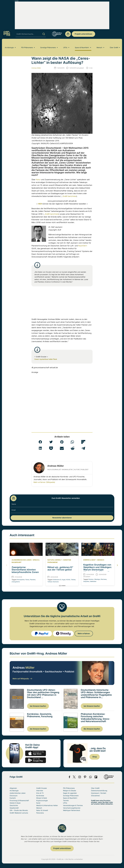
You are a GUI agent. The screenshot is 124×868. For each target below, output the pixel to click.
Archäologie (9, 44)
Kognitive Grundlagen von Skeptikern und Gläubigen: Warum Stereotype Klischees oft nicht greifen (98, 568)
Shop (95, 757)
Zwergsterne (16, 582)
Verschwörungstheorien (72, 808)
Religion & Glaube (70, 791)
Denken (91, 579)
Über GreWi (114, 44)
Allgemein (13, 788)
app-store (36, 753)
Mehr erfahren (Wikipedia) (44, 482)
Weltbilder (93, 581)
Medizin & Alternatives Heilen (47, 805)
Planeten (33, 580)
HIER (40, 204)
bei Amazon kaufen (38, 706)
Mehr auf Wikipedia (22, 679)
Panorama (40, 813)
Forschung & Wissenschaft (19, 801)
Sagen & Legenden (70, 793)
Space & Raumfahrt (82, 44)
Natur (38, 180)
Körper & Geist (90, 560)
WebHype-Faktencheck (72, 810)
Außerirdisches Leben (22, 560)
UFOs (65, 44)
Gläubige (97, 579)
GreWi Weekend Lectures (19, 813)
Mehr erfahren (84, 634)
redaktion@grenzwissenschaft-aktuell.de (68, 34)
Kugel (64, 580)
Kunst (38, 803)
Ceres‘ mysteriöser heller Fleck (46, 359)
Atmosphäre (21, 580)
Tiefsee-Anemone (53, 582)
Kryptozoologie (42, 801)
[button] (40, 442)
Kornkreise (40, 796)
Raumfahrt (83, 246)
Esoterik (13, 798)
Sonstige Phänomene (48, 44)
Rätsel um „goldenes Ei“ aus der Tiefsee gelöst (60, 568)
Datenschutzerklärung (99, 791)
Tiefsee (73, 580)
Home (12, 49)
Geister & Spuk (15, 803)
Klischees (104, 579)
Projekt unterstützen (83, 34)
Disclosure (14, 796)
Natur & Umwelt (55, 560)
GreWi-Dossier (42, 788)
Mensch (99, 44)
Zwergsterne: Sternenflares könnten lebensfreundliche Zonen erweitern (25, 571)
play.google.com (36, 760)
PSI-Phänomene (27, 44)
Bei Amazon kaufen (92, 729)
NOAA (68, 580)
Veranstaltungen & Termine (73, 805)
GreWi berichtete (69, 196)
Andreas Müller (36, 68)
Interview (40, 791)
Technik (66, 801)
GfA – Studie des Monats (19, 810)
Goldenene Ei (57, 580)
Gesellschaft (14, 808)
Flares (27, 580)
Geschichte (14, 805)
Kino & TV (40, 793)
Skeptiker (86, 581)
